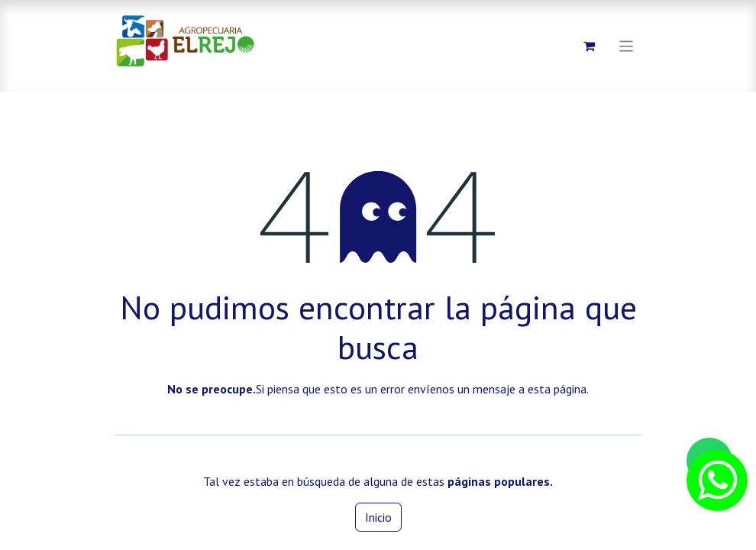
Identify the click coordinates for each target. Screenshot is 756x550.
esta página (557, 389)
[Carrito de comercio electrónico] (590, 46)
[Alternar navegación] (627, 45)
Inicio (378, 517)
